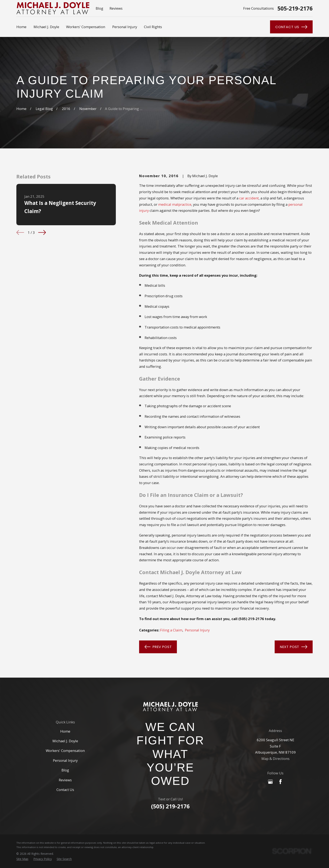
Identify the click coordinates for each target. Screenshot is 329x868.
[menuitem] (22, 859)
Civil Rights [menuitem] (153, 27)
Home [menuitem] (21, 27)
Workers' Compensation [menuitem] (86, 27)
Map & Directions (275, 759)
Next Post (294, 647)
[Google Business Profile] (270, 782)
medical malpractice (175, 204)
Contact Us (291, 27)
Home (65, 731)
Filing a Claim (171, 630)
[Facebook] (280, 782)
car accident (249, 198)
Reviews (116, 8)
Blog (99, 8)
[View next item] (42, 232)
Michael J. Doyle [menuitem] (46, 27)
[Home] (170, 707)
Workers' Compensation (65, 751)
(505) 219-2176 (170, 806)
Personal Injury (197, 630)
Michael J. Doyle (65, 741)
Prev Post (158, 647)
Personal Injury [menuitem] (125, 27)
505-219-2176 (295, 8)
